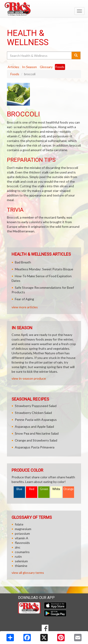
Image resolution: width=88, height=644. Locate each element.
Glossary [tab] (46, 67)
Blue (19, 489)
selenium (21, 561)
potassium (22, 533)
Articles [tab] (13, 67)
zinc (18, 547)
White (56, 489)
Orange (69, 489)
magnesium (23, 529)
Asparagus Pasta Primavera (35, 447)
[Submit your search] (76, 55)
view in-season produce (29, 378)
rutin (18, 556)
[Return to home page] (44, 9)
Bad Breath (23, 262)
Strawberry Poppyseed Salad (36, 406)
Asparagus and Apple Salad (34, 426)
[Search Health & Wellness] (40, 55)
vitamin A (22, 538)
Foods (15, 74)
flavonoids (22, 543)
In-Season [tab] (29, 67)
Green (44, 489)
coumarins (22, 552)
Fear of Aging (24, 299)
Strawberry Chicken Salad (33, 413)
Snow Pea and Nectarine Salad (37, 433)
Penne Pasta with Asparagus (36, 420)
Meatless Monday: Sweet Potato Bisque (44, 269)
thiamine (21, 566)
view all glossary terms (28, 573)
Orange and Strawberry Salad (36, 440)
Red (32, 489)
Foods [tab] (60, 67)
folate (19, 524)
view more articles (25, 307)
